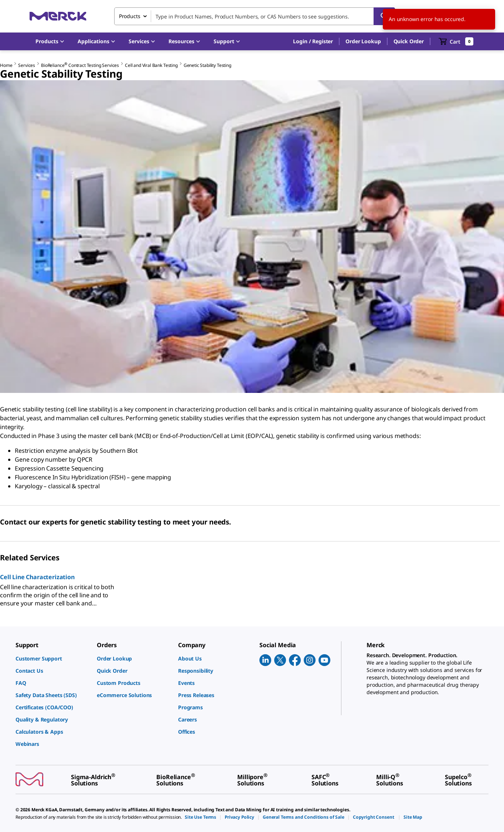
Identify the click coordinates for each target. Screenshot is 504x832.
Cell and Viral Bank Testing (151, 65)
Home (6, 65)
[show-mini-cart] (456, 41)
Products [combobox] (130, 16)
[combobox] (255, 16)
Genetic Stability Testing (207, 65)
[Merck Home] (58, 16)
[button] (313, 41)
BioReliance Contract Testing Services (80, 65)
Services (27, 65)
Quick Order (409, 41)
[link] (52, 658)
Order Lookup (363, 41)
